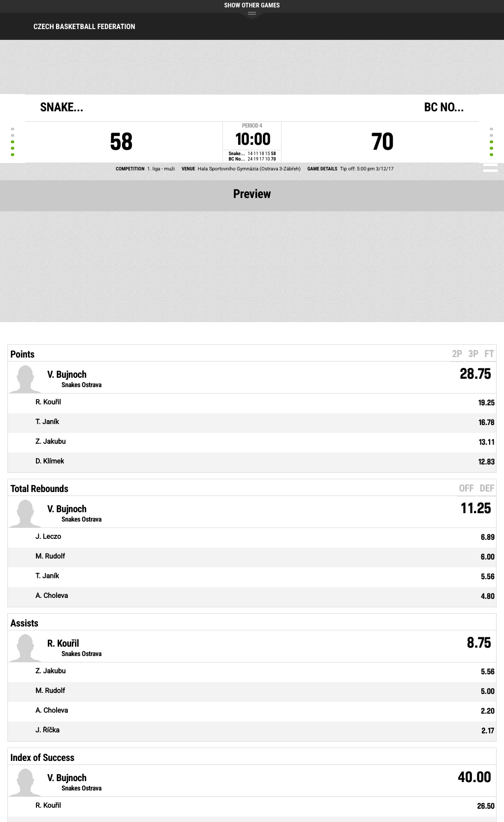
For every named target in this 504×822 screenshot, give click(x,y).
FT (489, 354)
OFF (466, 488)
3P (473, 354)
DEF (487, 488)
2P (457, 354)
